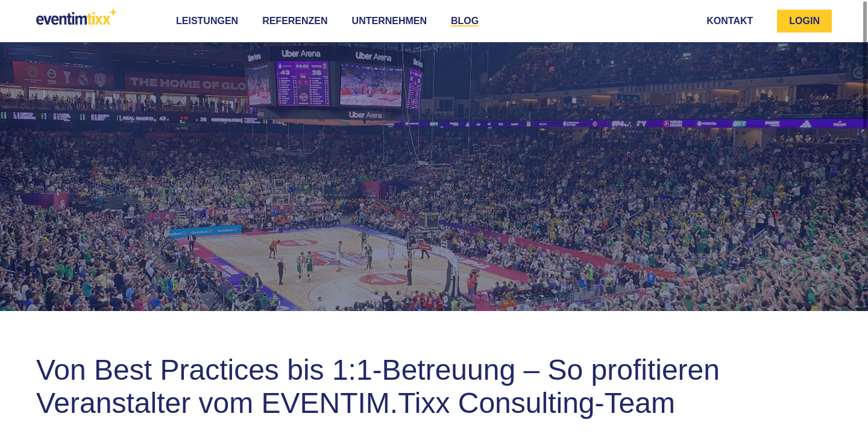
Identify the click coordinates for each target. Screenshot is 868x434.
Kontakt (730, 21)
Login (804, 21)
